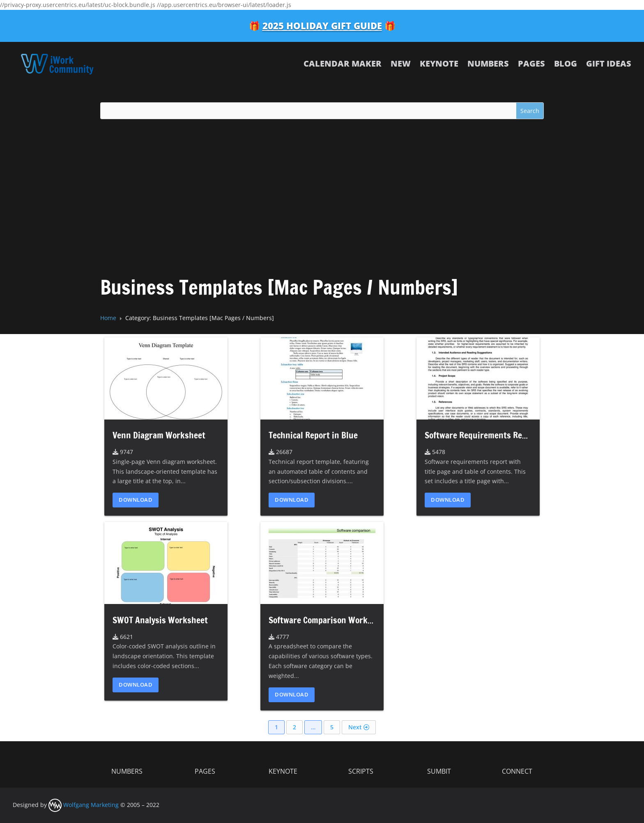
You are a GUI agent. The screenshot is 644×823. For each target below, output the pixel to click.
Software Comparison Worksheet (328, 620)
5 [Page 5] (332, 727)
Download (136, 500)
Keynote (439, 63)
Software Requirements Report (481, 435)
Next (359, 727)
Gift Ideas (609, 63)
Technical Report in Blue (313, 435)
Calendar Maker (343, 63)
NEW (401, 63)
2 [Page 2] (294, 727)
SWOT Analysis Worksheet (160, 620)
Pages (531, 63)
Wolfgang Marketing (84, 805)
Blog (566, 63)
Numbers (488, 63)
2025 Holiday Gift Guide (322, 25)
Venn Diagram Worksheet (159, 435)
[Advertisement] (322, 188)
